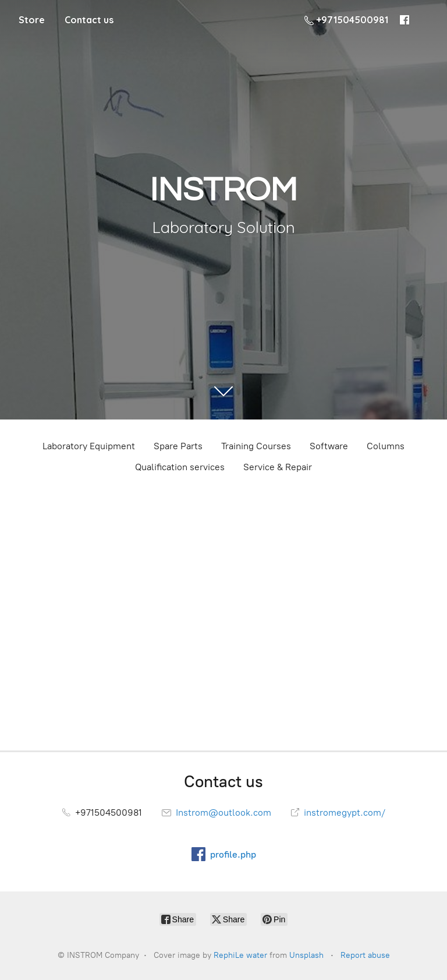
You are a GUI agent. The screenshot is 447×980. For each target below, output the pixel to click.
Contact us (89, 20)
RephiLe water (240, 955)
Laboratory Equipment (89, 446)
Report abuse (365, 955)
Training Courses (256, 446)
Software (329, 446)
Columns (386, 446)
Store (32, 20)
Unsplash (306, 955)
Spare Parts (178, 446)
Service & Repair (278, 467)
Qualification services (180, 467)
